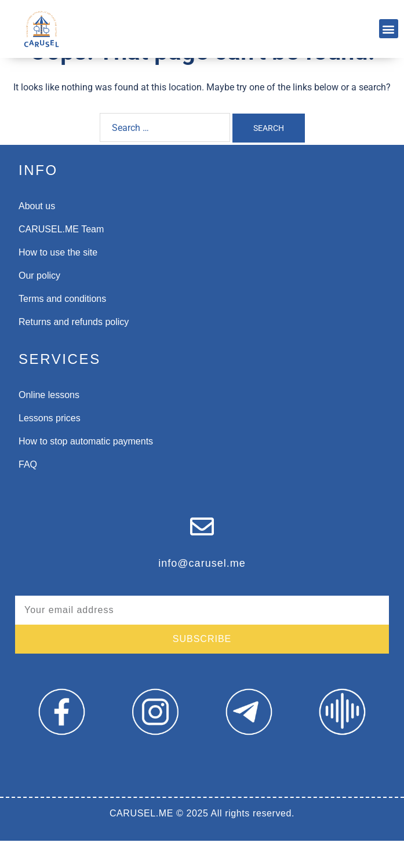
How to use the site (58, 280)
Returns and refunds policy (74, 349)
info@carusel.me (202, 590)
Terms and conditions (62, 326)
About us (37, 233)
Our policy (39, 303)
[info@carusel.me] (202, 554)
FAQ (28, 492)
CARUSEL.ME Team (61, 256)
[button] (389, 29)
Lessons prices (50, 445)
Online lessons (49, 422)
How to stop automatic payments (86, 468)
